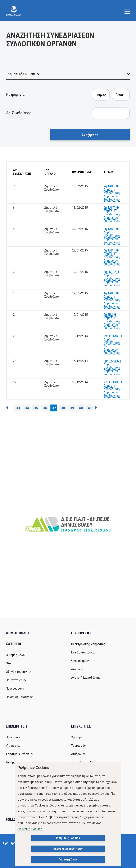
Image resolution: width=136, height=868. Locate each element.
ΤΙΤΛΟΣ (108, 172)
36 (45, 408)
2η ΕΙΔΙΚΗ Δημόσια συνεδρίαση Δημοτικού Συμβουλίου (112, 321)
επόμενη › (96, 408)
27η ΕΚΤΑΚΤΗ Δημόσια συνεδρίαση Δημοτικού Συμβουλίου (113, 389)
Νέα (8, 663)
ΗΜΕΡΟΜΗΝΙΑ (81, 172)
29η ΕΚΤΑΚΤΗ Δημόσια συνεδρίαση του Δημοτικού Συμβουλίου (113, 344)
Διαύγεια (77, 669)
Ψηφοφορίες (80, 661)
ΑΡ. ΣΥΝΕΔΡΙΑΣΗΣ (22, 172)
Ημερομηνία (15, 94)
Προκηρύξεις (15, 737)
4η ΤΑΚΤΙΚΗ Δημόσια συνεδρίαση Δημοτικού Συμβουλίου (112, 257)
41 (90, 408)
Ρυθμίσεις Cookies (68, 838)
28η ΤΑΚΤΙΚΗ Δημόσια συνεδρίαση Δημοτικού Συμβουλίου (112, 368)
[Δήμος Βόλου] (14, 10)
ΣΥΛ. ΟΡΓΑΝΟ (50, 172)
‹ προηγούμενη (7, 408)
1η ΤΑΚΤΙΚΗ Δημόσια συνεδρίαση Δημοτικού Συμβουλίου (112, 300)
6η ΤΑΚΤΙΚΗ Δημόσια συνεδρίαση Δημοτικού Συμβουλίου (112, 214)
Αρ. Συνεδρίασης (19, 113)
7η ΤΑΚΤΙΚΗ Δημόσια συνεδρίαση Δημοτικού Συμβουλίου (112, 193)
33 (18, 408)
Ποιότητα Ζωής (16, 680)
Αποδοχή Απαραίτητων (68, 849)
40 (81, 408)
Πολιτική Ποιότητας (19, 697)
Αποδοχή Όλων (68, 860)
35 (36, 408)
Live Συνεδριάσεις (83, 652)
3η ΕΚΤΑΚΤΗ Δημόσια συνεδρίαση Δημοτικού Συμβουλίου (112, 279)
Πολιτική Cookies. (30, 829)
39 (72, 408)
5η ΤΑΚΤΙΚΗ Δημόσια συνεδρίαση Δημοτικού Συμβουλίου (112, 236)
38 (63, 408)
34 (27, 408)
